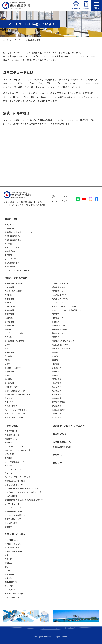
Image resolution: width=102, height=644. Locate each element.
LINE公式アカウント (13, 469)
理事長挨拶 (9, 225)
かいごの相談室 (11, 496)
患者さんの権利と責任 (14, 594)
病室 (6, 555)
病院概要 (8, 244)
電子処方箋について (13, 519)
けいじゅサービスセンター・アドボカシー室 (23, 492)
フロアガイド (10, 590)
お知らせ (57, 463)
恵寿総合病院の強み (13, 236)
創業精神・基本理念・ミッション (18, 232)
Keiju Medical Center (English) (18, 270)
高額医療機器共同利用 (14, 511)
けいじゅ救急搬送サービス (16, 462)
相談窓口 (8, 563)
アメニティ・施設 (12, 248)
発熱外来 (8, 443)
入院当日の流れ (11, 540)
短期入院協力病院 (12, 597)
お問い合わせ (65, 201)
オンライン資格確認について (17, 515)
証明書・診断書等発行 (14, 551)
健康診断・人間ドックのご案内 (69, 426)
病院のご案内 (11, 219)
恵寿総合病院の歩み (13, 240)
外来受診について (12, 435)
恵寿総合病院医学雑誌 (62, 447)
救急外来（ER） (11, 439)
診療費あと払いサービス (15, 481)
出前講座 (8, 255)
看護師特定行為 (11, 582)
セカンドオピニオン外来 (15, 446)
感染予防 (8, 578)
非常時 (7, 571)
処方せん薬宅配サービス (15, 485)
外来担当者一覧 (11, 431)
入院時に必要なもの (13, 544)
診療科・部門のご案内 (16, 278)
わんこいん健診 (11, 523)
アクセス (53, 201)
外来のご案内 (11, 426)
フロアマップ (10, 259)
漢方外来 (8, 458)
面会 (6, 567)
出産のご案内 (59, 434)
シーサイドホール (12, 504)
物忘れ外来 (9, 454)
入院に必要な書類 (12, 548)
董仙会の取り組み (12, 263)
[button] (97, 5)
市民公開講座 (10, 267)
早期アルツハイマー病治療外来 (17, 450)
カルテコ (8, 473)
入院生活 (8, 559)
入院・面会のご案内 (15, 534)
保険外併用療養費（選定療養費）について (22, 489)
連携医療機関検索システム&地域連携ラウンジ (24, 500)
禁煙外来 (8, 527)
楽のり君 (8, 466)
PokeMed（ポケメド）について (17, 477)
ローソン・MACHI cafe (14, 508)
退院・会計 (9, 586)
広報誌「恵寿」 (11, 251)
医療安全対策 (10, 574)
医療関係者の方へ (62, 442)
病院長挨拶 (9, 228)
